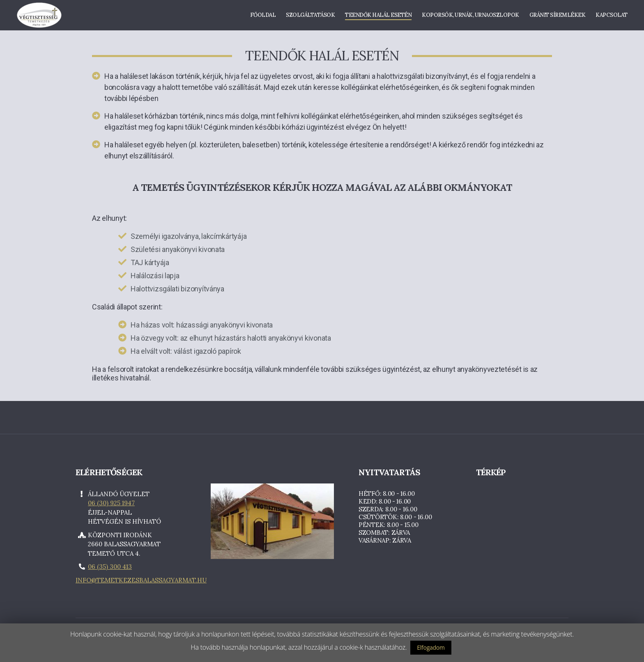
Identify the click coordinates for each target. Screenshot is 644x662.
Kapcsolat (612, 16)
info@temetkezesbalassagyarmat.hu (141, 582)
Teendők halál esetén (378, 16)
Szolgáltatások (310, 16)
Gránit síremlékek (558, 16)
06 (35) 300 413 (110, 569)
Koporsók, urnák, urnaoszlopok (470, 16)
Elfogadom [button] (431, 647)
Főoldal (263, 16)
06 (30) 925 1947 (111, 505)
